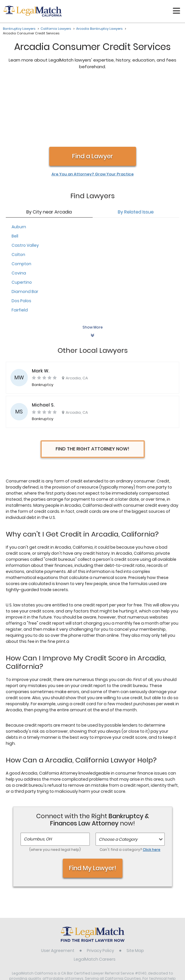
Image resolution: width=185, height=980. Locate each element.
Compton (21, 203)
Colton (18, 194)
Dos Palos (21, 240)
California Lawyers (56, 29)
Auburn (19, 166)
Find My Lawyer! (93, 807)
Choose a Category (118, 778)
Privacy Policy (100, 890)
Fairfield (20, 249)
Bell (15, 175)
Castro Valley (25, 184)
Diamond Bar (25, 231)
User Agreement (58, 890)
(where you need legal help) (55, 789)
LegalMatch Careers (95, 898)
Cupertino (22, 221)
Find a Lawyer (92, 95)
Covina (19, 212)
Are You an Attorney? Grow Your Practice (93, 113)
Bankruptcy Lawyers (19, 29)
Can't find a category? (130, 789)
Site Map (135, 890)
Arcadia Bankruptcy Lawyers (99, 29)
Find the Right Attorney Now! (92, 388)
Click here (152, 789)
